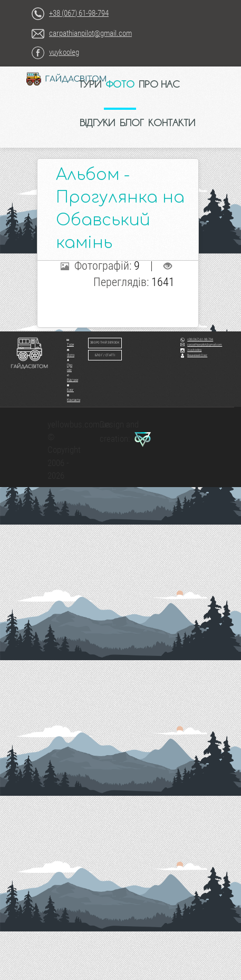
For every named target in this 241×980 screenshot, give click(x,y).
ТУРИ (90, 84)
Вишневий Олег (194, 355)
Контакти (74, 398)
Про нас (70, 365)
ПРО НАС (159, 84)
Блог (70, 388)
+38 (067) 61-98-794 (79, 13)
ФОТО (120, 84)
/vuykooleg (191, 350)
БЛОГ (132, 122)
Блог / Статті (105, 355)
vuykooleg (64, 52)
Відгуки (73, 378)
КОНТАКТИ (172, 122)
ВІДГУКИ (97, 122)
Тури (70, 342)
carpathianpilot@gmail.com (90, 33)
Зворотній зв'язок (105, 342)
